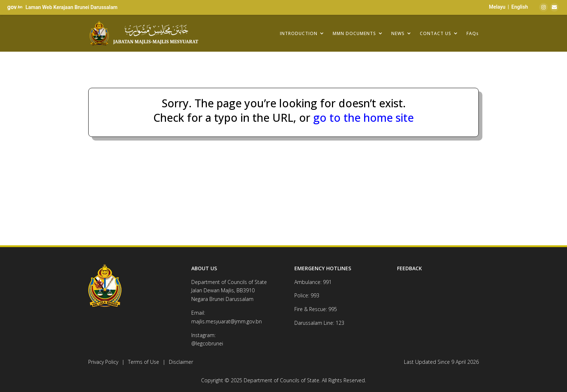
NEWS (398, 33)
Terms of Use (144, 362)
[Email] (554, 7)
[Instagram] (543, 7)
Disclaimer (181, 362)
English (520, 7)
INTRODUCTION (299, 33)
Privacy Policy (103, 362)
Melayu (497, 7)
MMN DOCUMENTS (354, 33)
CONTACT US (436, 33)
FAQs (473, 33)
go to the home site (362, 118)
